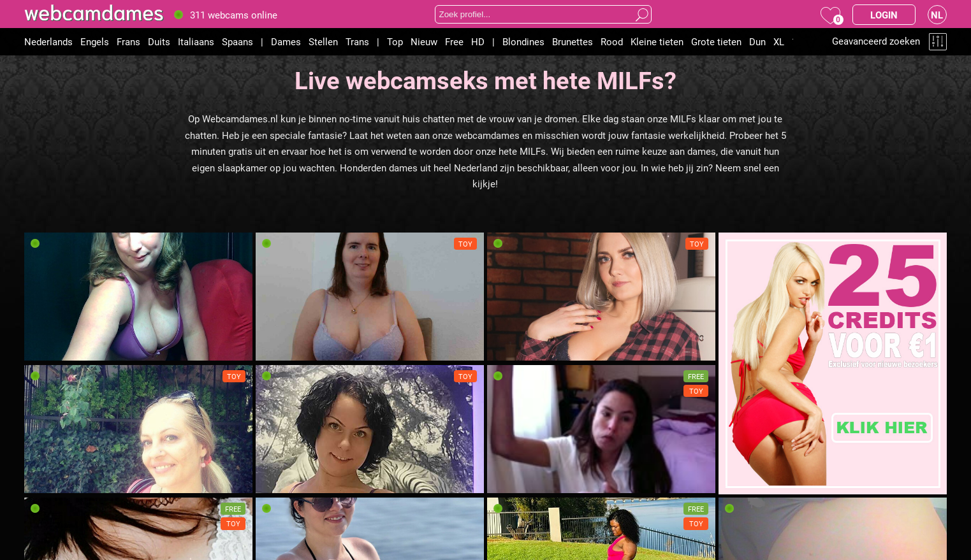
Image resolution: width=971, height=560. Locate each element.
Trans (357, 41)
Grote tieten (716, 41)
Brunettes (573, 41)
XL (779, 41)
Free (454, 41)
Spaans (237, 41)
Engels (95, 41)
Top (395, 41)
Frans (128, 41)
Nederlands (48, 41)
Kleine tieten (657, 41)
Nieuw (424, 41)
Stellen (323, 41)
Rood (612, 41)
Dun (757, 41)
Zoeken (642, 15)
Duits (159, 41)
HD (478, 41)
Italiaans (196, 41)
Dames (286, 41)
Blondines (523, 41)
